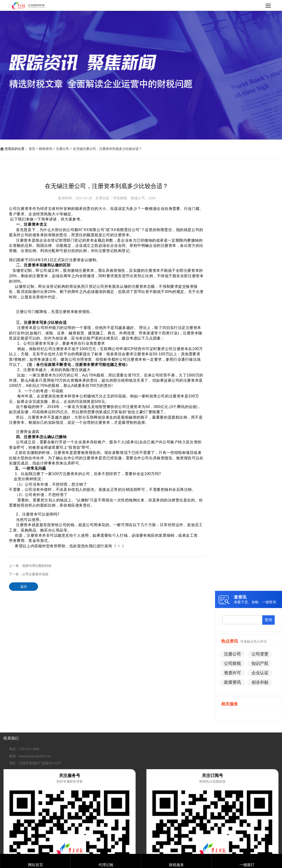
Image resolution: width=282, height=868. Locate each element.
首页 (32, 149)
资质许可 (232, 673)
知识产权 (260, 664)
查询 (268, 620)
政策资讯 (232, 682)
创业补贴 (260, 682)
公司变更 (260, 654)
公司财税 (232, 664)
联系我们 (11, 738)
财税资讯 (46, 149)
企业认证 (260, 673)
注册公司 (63, 149)
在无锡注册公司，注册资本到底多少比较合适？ (107, 149)
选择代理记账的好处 (37, 566)
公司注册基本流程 (35, 574)
